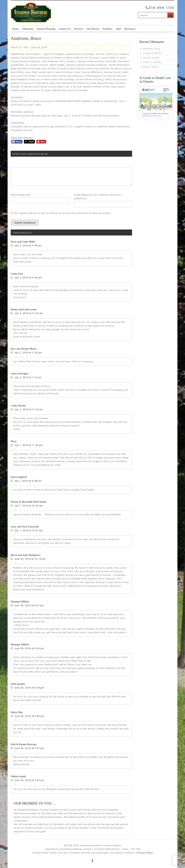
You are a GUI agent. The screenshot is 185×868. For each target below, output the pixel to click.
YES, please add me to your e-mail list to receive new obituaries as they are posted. (61, 213)
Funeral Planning (46, 29)
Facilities (108, 29)
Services (78, 29)
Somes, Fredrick (152, 53)
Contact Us (65, 29)
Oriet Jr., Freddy (152, 62)
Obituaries (28, 29)
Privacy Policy (145, 853)
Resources (130, 29)
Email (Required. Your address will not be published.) (97, 196)
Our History (93, 29)
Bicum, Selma (151, 67)
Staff (118, 29)
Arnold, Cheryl (151, 58)
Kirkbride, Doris (152, 48)
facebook (92, 861)
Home (16, 29)
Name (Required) (20, 195)
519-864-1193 (162, 8)
